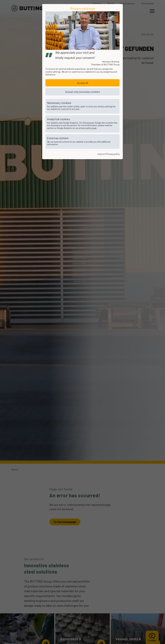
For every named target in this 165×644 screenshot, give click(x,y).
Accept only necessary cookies (83, 92)
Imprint (101, 154)
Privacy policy (113, 154)
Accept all (83, 83)
